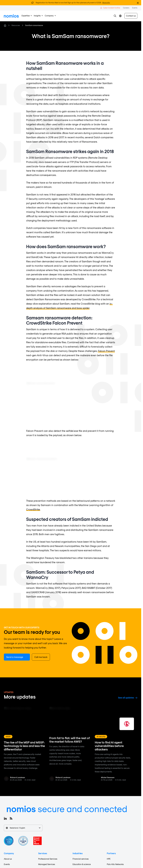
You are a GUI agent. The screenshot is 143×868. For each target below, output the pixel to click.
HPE (109, 859)
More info (106, 3)
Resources (16, 25)
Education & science (82, 864)
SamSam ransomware (34, 25)
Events (7, 864)
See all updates (128, 698)
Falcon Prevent (106, 351)
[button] (115, 16)
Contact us (131, 16)
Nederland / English (23, 828)
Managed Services (47, 864)
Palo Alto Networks (115, 864)
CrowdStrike (33, 509)
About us (8, 859)
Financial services (81, 859)
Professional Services (48, 859)
